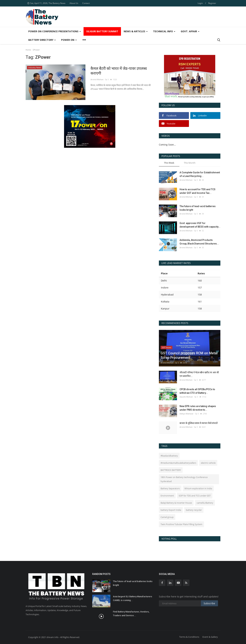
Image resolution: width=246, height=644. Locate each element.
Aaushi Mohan (186, 397)
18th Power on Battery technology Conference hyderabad (184, 479)
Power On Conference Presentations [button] (55, 31)
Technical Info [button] (164, 31)
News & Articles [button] (136, 31)
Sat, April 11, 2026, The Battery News (46, 3)
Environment (167, 496)
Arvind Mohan (97, 79)
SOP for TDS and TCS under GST (195, 496)
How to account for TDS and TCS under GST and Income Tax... (197, 191)
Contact (86, 3)
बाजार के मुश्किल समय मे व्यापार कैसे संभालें (199, 423)
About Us (74, 3)
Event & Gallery (210, 637)
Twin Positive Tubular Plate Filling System (181, 524)
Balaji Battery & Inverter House (176, 503)
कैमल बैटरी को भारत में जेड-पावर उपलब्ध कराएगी (119, 71)
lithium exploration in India (198, 488)
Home (28, 50)
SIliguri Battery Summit (102, 31)
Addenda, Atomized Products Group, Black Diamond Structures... (199, 242)
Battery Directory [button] (42, 40)
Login (200, 3)
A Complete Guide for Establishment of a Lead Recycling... (200, 174)
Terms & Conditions (189, 637)
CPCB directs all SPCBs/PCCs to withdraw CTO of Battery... (197, 391)
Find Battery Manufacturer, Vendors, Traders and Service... (131, 614)
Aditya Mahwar (187, 414)
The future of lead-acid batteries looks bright (198, 208)
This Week (169, 163)
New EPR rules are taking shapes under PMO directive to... (198, 408)
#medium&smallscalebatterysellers (178, 463)
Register (212, 3)
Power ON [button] (69, 40)
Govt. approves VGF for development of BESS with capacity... (200, 225)
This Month (190, 163)
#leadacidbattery (169, 456)
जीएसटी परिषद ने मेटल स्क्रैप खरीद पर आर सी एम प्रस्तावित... (199, 374)
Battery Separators (170, 488)
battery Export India (171, 510)
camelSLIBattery (205, 503)
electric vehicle (208, 463)
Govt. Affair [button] (190, 31)
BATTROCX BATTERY (171, 470)
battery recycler (194, 510)
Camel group (167, 517)
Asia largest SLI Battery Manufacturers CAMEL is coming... (132, 598)
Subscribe (209, 603)
